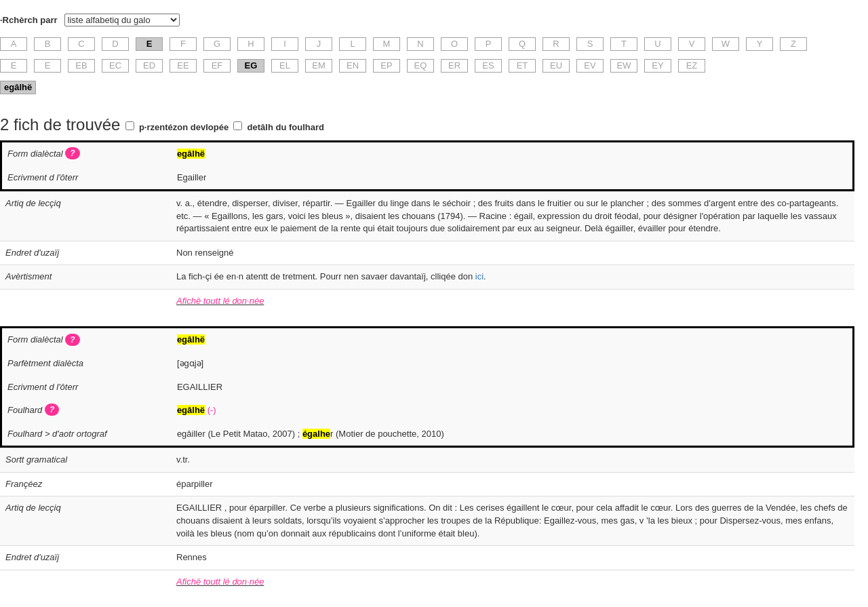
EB (81, 65)
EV (590, 65)
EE (183, 65)
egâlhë (18, 87)
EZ (692, 65)
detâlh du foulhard (286, 127)
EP (386, 65)
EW (624, 65)
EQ (421, 65)
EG (251, 65)
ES (488, 65)
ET (522, 65)
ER (454, 65)
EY (657, 65)
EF (217, 65)
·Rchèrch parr (29, 20)
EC (115, 65)
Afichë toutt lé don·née (220, 301)
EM (319, 65)
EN (353, 65)
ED (149, 65)
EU (556, 65)
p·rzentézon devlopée (184, 127)
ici (479, 276)
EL (285, 65)
